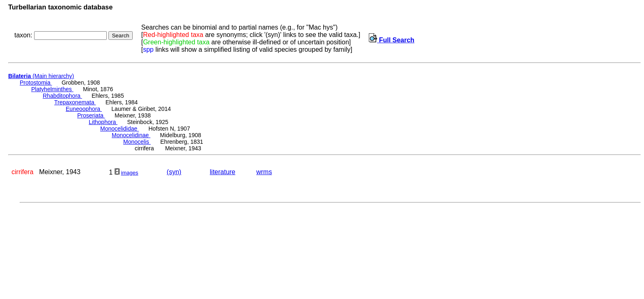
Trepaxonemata (75, 102)
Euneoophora (84, 109)
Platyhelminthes (52, 89)
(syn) (174, 172)
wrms (264, 172)
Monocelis (137, 142)
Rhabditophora (62, 96)
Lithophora (103, 122)
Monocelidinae (131, 135)
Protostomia (36, 83)
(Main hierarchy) (41, 76)
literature (223, 172)
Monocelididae (120, 129)
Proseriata (91, 115)
